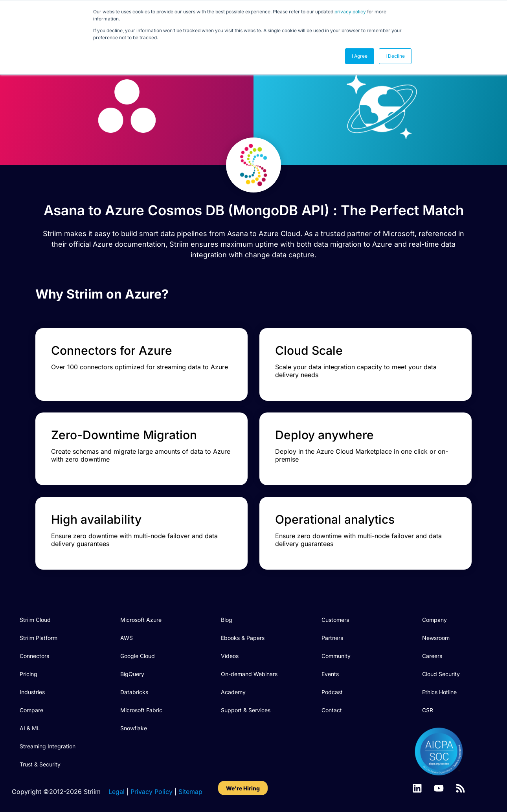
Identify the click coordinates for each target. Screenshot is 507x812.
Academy (233, 692)
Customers (335, 620)
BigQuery (132, 674)
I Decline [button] (395, 56)
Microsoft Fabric (141, 710)
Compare (31, 710)
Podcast (332, 692)
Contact (332, 710)
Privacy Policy (152, 792)
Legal (117, 792)
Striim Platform (39, 638)
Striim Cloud (35, 620)
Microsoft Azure (141, 620)
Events (330, 674)
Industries (32, 692)
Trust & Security (40, 764)
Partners (332, 638)
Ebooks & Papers (243, 638)
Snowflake (134, 728)
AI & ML (30, 728)
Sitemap (190, 792)
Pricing (28, 674)
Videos (230, 656)
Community (336, 656)
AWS (127, 638)
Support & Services (246, 710)
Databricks (134, 692)
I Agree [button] (360, 56)
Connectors (34, 656)
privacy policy (350, 12)
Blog (227, 620)
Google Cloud (138, 656)
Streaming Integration (48, 746)
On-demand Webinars (249, 674)
